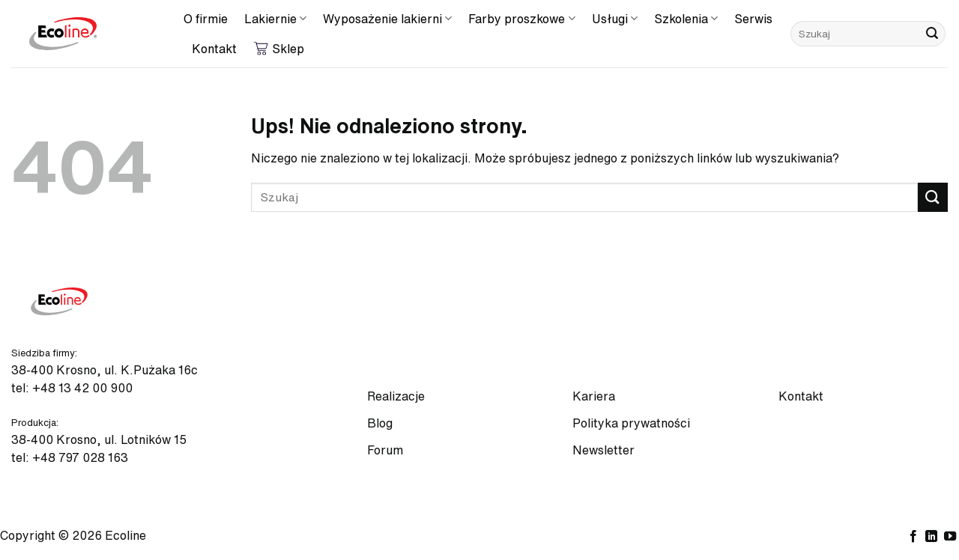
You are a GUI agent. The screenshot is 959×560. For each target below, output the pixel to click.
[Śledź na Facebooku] (913, 537)
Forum (385, 450)
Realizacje (396, 396)
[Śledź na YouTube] (950, 537)
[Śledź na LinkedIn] (931, 537)
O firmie (206, 19)
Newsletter (603, 450)
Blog (380, 423)
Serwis (753, 19)
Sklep (279, 49)
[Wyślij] (932, 34)
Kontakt (214, 49)
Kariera (594, 396)
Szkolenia (686, 18)
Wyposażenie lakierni (387, 18)
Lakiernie (275, 18)
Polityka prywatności (631, 423)
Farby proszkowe (521, 18)
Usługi (615, 18)
